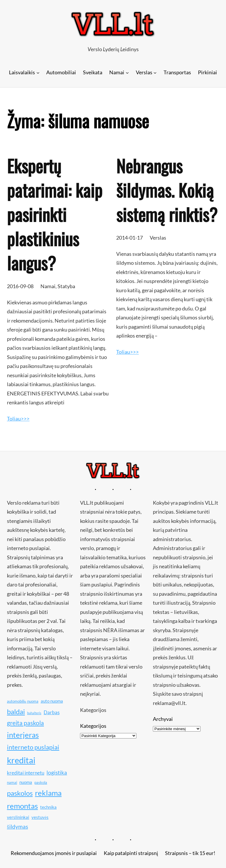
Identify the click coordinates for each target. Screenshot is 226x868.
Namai (48, 286)
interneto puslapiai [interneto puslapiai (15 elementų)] (33, 747)
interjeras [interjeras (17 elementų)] (23, 735)
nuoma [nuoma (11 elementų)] (26, 782)
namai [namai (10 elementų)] (12, 782)
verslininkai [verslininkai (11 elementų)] (18, 817)
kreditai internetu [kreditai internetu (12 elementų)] (26, 773)
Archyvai (163, 719)
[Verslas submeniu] (155, 72)
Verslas (158, 238)
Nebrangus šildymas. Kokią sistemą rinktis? (167, 190)
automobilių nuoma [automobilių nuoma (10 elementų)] (23, 701)
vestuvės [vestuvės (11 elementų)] (40, 817)
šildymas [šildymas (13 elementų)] (17, 827)
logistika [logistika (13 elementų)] (57, 772)
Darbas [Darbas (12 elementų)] (52, 712)
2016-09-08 (20, 286)
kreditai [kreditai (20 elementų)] (21, 760)
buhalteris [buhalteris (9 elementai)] (34, 713)
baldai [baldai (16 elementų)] (16, 711)
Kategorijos (93, 726)
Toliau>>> (18, 419)
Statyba (66, 286)
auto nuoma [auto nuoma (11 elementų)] (52, 701)
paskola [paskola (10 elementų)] (41, 782)
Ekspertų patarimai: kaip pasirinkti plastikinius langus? (55, 214)
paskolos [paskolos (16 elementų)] (20, 793)
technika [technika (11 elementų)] (48, 807)
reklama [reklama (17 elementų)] (48, 793)
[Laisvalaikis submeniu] (38, 72)
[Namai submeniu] (127, 72)
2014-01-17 (129, 238)
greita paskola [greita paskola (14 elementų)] (25, 723)
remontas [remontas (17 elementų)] (22, 806)
